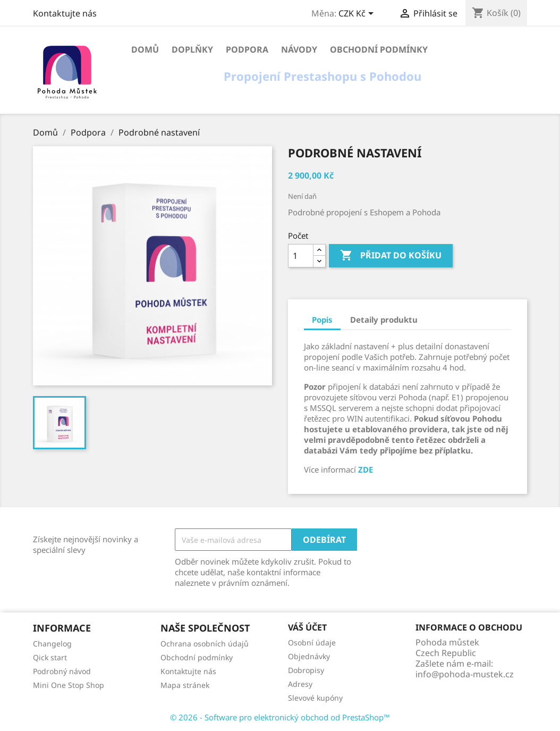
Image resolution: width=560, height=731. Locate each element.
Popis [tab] (322, 320)
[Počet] (301, 256)
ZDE (366, 469)
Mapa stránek (185, 685)
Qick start (50, 657)
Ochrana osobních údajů (205, 644)
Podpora (247, 49)
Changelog (52, 644)
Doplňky (192, 49)
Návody (299, 49)
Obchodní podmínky (379, 49)
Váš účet (307, 627)
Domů (145, 49)
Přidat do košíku (391, 256)
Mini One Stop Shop (69, 685)
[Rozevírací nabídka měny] (358, 14)
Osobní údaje (312, 642)
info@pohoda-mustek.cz (465, 674)
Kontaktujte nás (65, 13)
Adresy (300, 684)
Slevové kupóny (315, 698)
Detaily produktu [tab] (384, 320)
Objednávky (309, 656)
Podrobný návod (62, 671)
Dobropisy (306, 670)
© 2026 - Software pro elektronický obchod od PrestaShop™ (280, 717)
